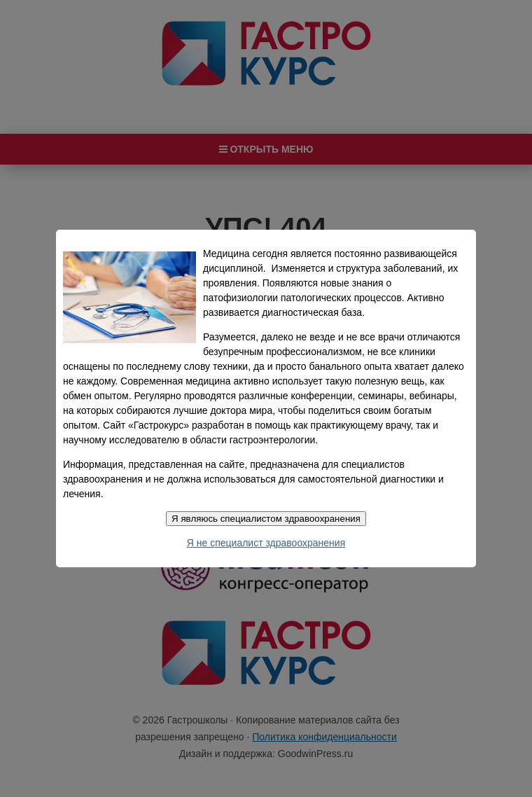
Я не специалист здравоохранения (266, 543)
